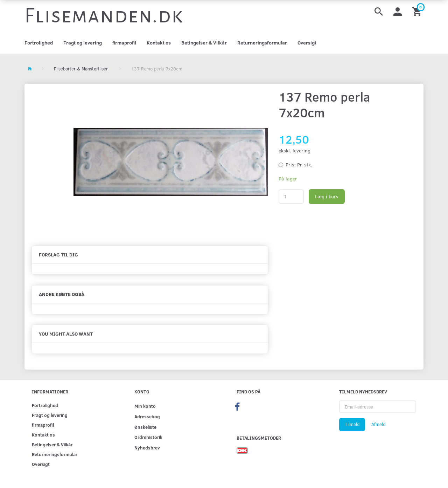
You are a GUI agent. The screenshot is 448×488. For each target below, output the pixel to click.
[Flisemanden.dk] (104, 16)
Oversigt (307, 43)
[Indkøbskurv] (418, 11)
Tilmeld (352, 424)
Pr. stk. (299, 164)
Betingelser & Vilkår (204, 43)
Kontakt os (159, 43)
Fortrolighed (39, 43)
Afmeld (378, 424)
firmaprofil (124, 43)
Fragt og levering (83, 43)
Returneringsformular (262, 43)
